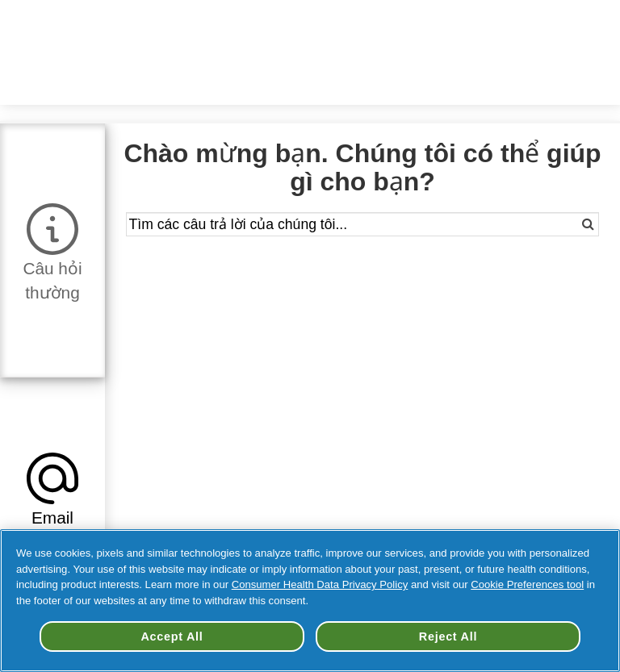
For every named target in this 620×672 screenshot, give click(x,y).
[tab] (52, 250)
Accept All (172, 637)
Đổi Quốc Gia (385, 24)
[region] (310, 601)
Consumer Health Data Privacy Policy (320, 584)
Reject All (448, 637)
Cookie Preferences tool (527, 584)
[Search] (576, 224)
